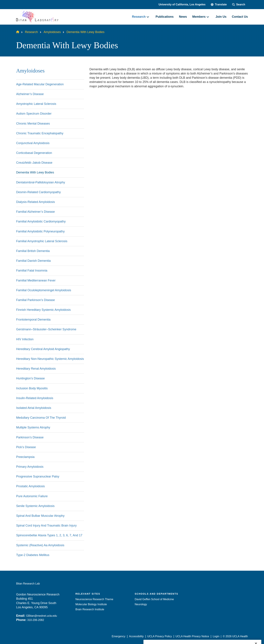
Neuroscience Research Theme (94, 599)
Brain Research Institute (90, 609)
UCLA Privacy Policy (160, 636)
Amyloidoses (52, 32)
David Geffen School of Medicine (154, 599)
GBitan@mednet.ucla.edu (42, 616)
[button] (219, 5)
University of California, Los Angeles (182, 4)
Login (216, 636)
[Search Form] (239, 5)
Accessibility (136, 636)
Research (31, 32)
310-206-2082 (36, 620)
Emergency (119, 636)
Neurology (141, 604)
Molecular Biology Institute (91, 604)
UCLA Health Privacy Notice (192, 636)
